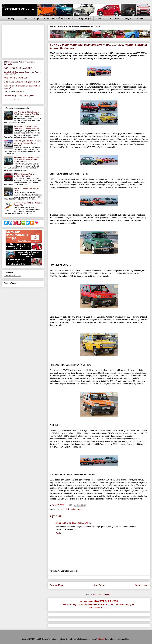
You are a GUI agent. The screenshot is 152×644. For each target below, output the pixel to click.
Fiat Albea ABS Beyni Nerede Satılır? (18, 68)
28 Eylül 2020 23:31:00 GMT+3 (78, 523)
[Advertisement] (23, 41)
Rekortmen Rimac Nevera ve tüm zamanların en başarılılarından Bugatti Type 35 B (26, 160)
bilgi (58, 509)
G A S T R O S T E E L (12, 100)
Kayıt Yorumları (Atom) (102, 594)
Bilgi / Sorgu (85, 19)
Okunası (100, 19)
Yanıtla (58, 533)
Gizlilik (140, 19)
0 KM (24, 19)
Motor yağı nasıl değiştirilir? (14, 92)
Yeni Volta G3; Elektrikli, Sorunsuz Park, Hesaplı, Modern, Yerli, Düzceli (28, 113)
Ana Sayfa (11, 19)
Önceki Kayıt (142, 585)
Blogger (101, 639)
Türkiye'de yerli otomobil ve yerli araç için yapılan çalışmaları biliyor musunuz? (28, 143)
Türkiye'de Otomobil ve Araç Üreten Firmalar (53, 19)
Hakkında (114, 19)
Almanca (60, 523)
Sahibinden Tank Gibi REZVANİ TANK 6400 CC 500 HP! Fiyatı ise (27, 127)
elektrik (64, 509)
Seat (70, 509)
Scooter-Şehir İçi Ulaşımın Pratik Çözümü (19, 96)
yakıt (80, 509)
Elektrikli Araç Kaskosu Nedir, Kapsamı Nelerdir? (22, 82)
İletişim (128, 19)
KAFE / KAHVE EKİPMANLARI (16, 78)
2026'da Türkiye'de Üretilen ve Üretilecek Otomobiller (25, 175)
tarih (75, 509)
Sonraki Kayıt (57, 585)
